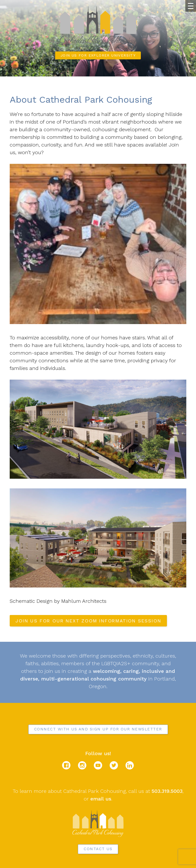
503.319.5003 (167, 791)
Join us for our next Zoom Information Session (88, 621)
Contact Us (98, 849)
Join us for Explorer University (98, 55)
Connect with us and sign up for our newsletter (98, 729)
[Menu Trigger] (191, 6)
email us (101, 799)
